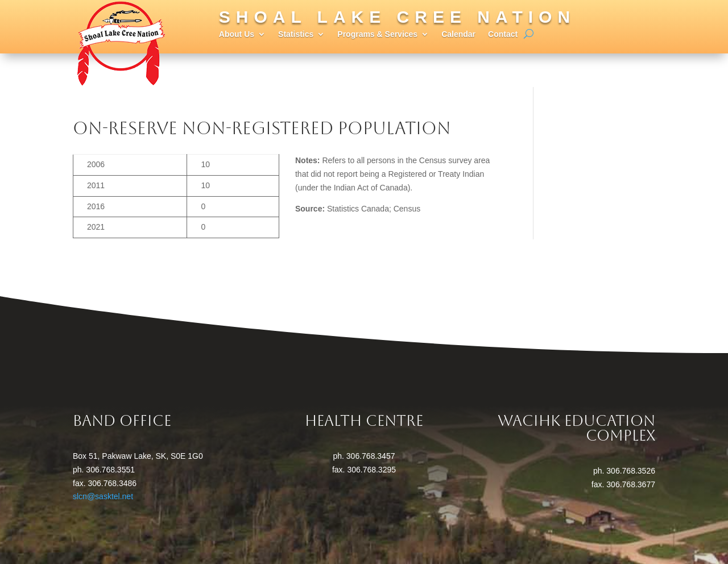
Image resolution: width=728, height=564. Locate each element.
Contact (503, 34)
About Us (237, 34)
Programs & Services (377, 34)
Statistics (296, 34)
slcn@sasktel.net (103, 496)
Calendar (458, 34)
